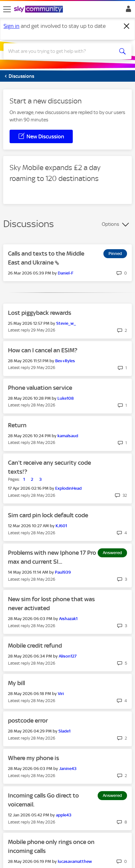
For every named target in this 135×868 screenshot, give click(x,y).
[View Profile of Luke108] (66, 398)
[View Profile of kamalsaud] (68, 436)
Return (17, 425)
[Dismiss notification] (127, 26)
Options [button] (110, 224)
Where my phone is (34, 758)
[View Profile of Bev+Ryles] (65, 361)
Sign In (127, 11)
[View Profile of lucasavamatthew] (75, 861)
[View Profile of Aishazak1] (68, 619)
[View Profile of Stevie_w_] (66, 323)
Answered (112, 553)
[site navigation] (7, 9)
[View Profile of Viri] (61, 694)
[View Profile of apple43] (64, 815)
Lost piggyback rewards (40, 313)
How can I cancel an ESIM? (43, 350)
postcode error (28, 721)
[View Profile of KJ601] (61, 526)
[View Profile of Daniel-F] (66, 273)
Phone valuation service (40, 388)
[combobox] (61, 51)
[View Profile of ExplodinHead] (68, 488)
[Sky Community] (39, 10)
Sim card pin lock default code (48, 515)
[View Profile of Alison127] (68, 656)
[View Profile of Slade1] (64, 731)
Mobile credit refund (35, 646)
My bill (16, 683)
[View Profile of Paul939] (63, 572)
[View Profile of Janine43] (68, 769)
